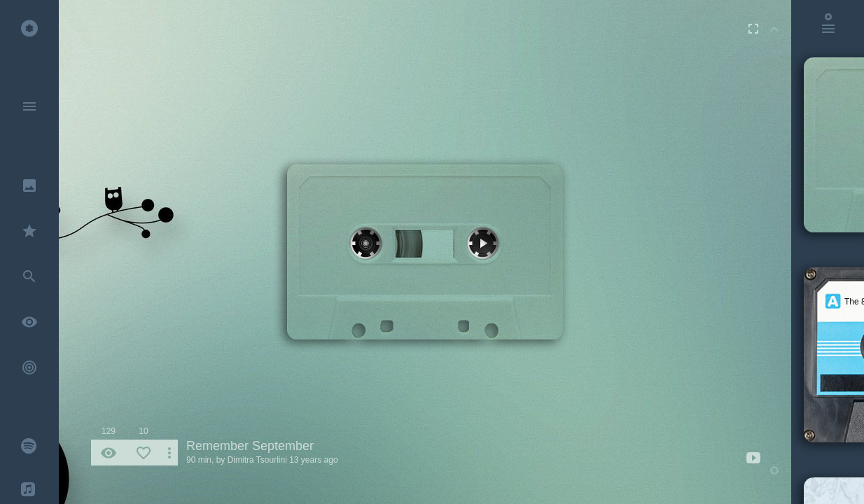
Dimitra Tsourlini (257, 460)
